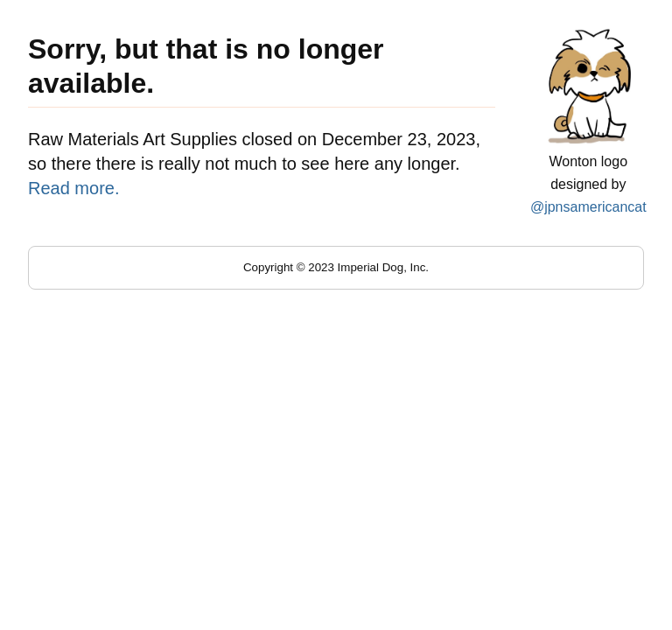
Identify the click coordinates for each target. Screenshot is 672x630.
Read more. (74, 188)
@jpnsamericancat (588, 207)
